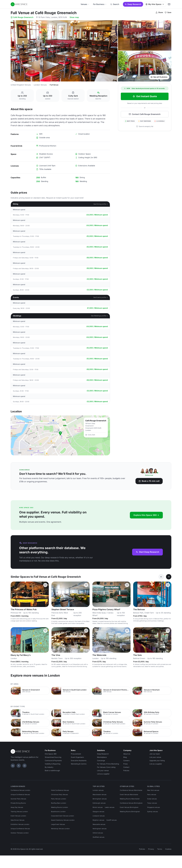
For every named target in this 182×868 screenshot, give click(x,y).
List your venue (103, 770)
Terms (160, 849)
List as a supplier (103, 774)
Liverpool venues (99, 816)
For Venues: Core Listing (106, 767)
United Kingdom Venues (21, 85)
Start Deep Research (147, 552)
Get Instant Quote (145, 96)
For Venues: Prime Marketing (108, 764)
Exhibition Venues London (20, 824)
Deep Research (133, 4)
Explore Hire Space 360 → (146, 515)
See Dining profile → (101, 204)
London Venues (40, 85)
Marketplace (102, 757)
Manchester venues (100, 795)
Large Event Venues (58, 824)
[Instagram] (25, 766)
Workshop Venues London (60, 829)
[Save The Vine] (86, 631)
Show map (74, 17)
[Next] (169, 577)
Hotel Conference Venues (60, 790)
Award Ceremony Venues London (63, 820)
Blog (125, 757)
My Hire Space (155, 4)
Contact (126, 767)
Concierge (101, 761)
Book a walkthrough (52, 770)
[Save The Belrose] (168, 585)
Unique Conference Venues (20, 795)
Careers (126, 761)
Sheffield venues (99, 837)
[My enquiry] (169, 4)
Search (115, 4)
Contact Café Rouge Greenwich (145, 114)
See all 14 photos (159, 77)
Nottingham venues (100, 829)
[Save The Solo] (168, 631)
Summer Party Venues (18, 799)
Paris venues (152, 795)
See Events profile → (101, 297)
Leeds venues (110, 807)
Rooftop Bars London (59, 803)
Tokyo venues (152, 803)
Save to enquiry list (145, 126)
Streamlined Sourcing (53, 757)
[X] (19, 766)
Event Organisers (77, 757)
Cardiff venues (112, 820)
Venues (85, 4)
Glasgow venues (98, 812)
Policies (126, 770)
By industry (49, 767)
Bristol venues (98, 807)
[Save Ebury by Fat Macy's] (45, 631)
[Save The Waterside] (127, 631)
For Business (100, 4)
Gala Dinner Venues (18, 820)
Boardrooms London (58, 812)
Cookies (168, 849)
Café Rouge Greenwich (22, 17)
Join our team (155, 754)
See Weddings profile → (99, 316)
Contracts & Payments (53, 761)
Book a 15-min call (149, 481)
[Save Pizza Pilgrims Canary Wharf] (127, 585)
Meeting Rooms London (60, 807)
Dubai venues (152, 799)
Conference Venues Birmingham (131, 803)
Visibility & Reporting (53, 764)
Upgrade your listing (157, 761)
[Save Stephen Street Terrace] (86, 585)
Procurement (76, 754)
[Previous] (161, 577)
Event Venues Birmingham (129, 807)
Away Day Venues (17, 807)
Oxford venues (98, 833)
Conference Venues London (20, 790)
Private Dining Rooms (18, 803)
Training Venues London (19, 812)
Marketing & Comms (79, 764)
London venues (98, 790)
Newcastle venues (99, 824)
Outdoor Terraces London (20, 833)
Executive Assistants (79, 761)
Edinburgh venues (99, 803)
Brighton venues (98, 820)
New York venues (153, 790)
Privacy (151, 849)
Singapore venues (154, 807)
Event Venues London (18, 816)
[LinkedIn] (13, 766)
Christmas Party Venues (59, 795)
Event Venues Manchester (129, 795)
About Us (127, 754)
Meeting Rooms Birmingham (130, 812)
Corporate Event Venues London (63, 816)
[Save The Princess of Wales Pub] (45, 585)
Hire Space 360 (51, 754)
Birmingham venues (100, 799)
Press (125, 764)
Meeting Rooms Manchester (130, 799)
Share (159, 12)
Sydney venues (153, 812)
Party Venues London (59, 799)
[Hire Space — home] (19, 4)
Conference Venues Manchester (131, 790)
